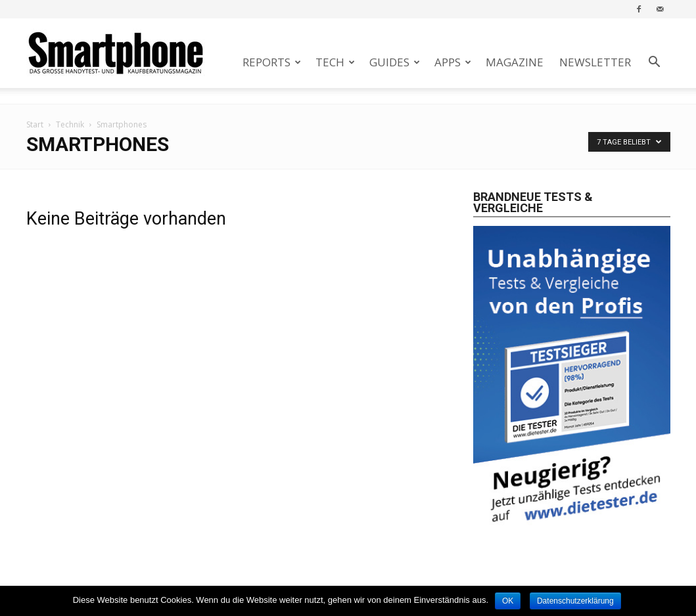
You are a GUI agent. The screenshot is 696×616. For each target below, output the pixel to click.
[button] (655, 63)
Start (35, 124)
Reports (272, 62)
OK (508, 601)
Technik (70, 124)
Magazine (515, 62)
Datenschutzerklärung (575, 601)
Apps (453, 62)
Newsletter (595, 62)
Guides (395, 62)
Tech (335, 62)
